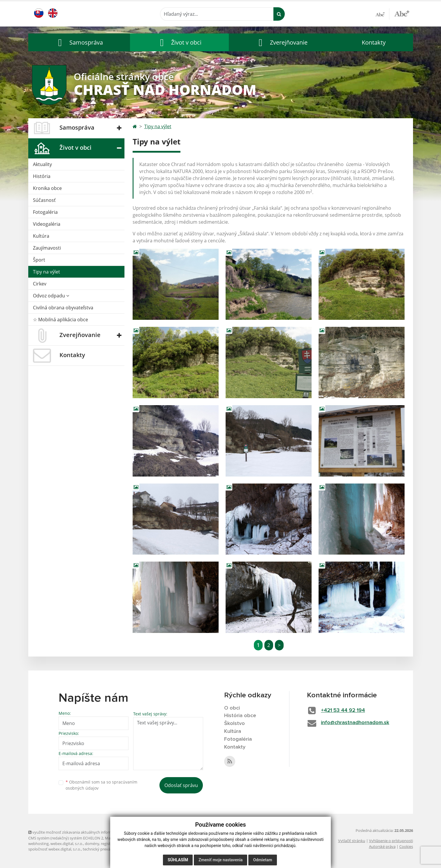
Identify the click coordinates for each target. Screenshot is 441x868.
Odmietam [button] (262, 860)
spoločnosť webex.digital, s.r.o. (55, 849)
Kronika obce (47, 188)
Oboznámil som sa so (101, 785)
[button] (79, 42)
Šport (39, 260)
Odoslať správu (181, 785)
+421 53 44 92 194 (343, 710)
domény (92, 844)
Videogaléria (47, 224)
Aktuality (42, 164)
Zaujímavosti (47, 248)
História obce (240, 716)
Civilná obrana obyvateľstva (63, 308)
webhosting (38, 844)
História (42, 176)
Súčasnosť (44, 200)
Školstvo (234, 724)
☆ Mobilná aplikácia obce (60, 320)
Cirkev (40, 284)
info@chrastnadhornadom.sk (355, 723)
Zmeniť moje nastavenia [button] (221, 860)
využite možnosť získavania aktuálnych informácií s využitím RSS (86, 832)
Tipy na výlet (46, 272)
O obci (232, 708)
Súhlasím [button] (178, 860)
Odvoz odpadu (51, 296)
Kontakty (374, 42)
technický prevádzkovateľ (105, 849)
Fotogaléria (45, 212)
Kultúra (41, 236)
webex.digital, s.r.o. (67, 844)
